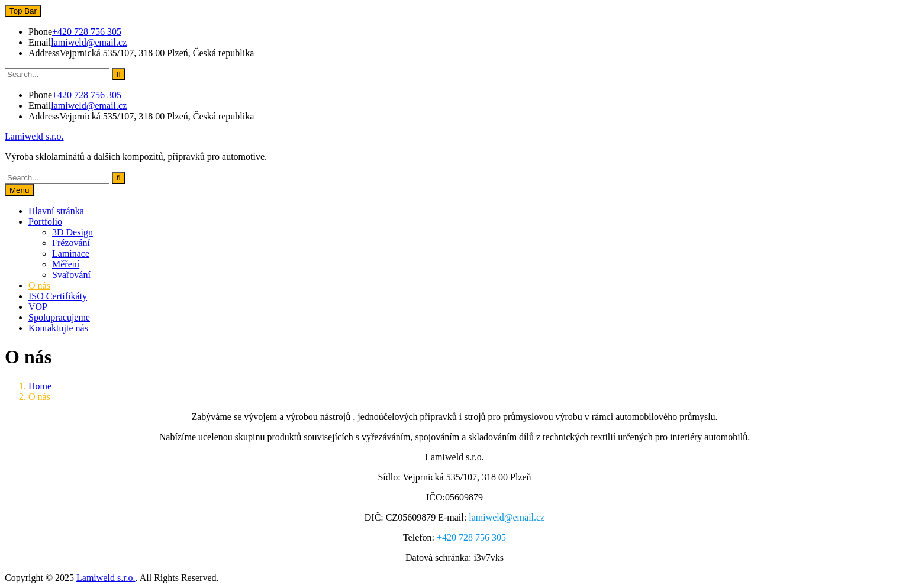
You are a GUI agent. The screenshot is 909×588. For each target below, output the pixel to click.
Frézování (71, 243)
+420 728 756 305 (87, 32)
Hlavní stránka (56, 211)
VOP (38, 307)
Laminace (71, 253)
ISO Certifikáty (58, 296)
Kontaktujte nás (58, 328)
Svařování (71, 275)
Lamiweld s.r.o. (34, 136)
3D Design (72, 232)
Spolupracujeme (59, 317)
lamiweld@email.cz (89, 42)
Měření (66, 264)
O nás (39, 285)
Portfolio (45, 222)
